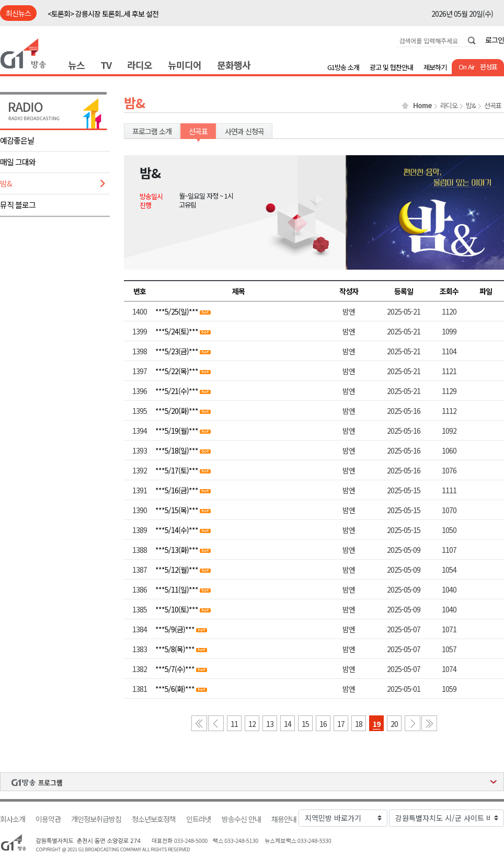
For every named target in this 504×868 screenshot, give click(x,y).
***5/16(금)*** (177, 490)
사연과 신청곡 (244, 131)
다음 (413, 723)
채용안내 (284, 819)
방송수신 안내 (241, 819)
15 (305, 724)
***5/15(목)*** (177, 510)
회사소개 (13, 819)
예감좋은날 (17, 140)
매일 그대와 (18, 162)
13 (270, 724)
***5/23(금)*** (177, 351)
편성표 (489, 67)
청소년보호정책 (154, 819)
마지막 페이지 (429, 723)
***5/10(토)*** (177, 609)
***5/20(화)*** (177, 411)
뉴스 (76, 65)
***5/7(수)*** (175, 669)
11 (234, 724)
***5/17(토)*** (177, 470)
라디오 (140, 65)
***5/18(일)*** (177, 450)
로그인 (495, 40)
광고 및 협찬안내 (391, 67)
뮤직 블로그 (18, 205)
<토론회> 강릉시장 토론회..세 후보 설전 (103, 14)
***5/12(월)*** (177, 570)
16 (323, 724)
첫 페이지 (199, 723)
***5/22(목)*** (177, 371)
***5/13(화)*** (177, 550)
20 (394, 724)
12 (252, 724)
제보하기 (435, 67)
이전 (216, 723)
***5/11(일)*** (177, 589)
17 (341, 724)
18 (359, 724)
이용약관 (48, 819)
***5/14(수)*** (177, 530)
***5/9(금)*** (175, 629)
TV (106, 65)
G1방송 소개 (343, 67)
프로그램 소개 (152, 131)
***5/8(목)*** (175, 649)
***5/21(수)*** (177, 391)
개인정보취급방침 (96, 819)
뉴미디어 (185, 65)
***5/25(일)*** (177, 311)
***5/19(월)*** (177, 431)
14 (288, 724)
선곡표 (493, 106)
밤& (6, 183)
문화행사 (234, 65)
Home (422, 106)
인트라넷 (199, 819)
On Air (467, 67)
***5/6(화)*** (175, 689)
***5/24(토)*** (177, 331)
